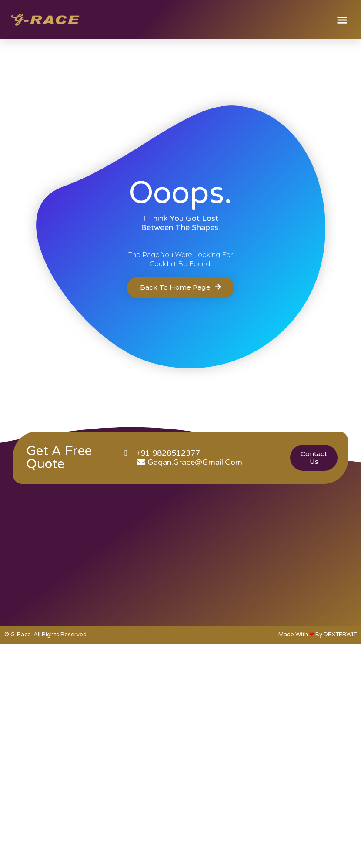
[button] (342, 20)
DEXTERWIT (340, 635)
